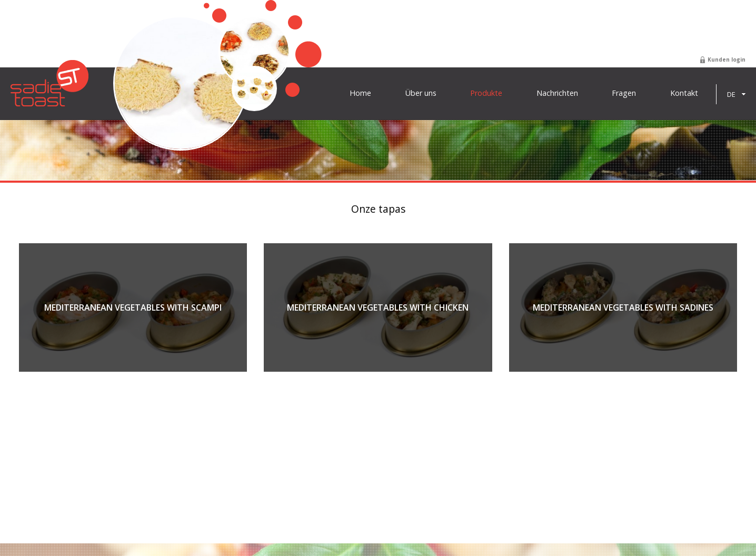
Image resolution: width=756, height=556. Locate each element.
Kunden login (727, 59)
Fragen (624, 93)
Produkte (486, 93)
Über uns (421, 93)
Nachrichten (557, 93)
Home (360, 93)
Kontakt (684, 93)
